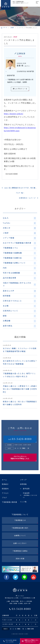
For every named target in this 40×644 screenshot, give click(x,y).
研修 (19, 316)
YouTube (19, 223)
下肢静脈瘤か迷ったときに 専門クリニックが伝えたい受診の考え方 (19, 375)
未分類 (19, 306)
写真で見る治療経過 (19, 273)
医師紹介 (5, 484)
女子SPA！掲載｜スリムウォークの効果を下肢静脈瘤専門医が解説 (20, 350)
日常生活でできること (19, 301)
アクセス (5, 493)
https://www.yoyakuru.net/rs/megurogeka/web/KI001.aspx (20, 129)
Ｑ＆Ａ (19, 218)
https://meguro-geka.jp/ (14, 114)
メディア (23, 480)
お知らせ (19, 228)
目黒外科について (19, 311)
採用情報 (19, 296)
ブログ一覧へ (20, 193)
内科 (19, 268)
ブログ (4, 498)
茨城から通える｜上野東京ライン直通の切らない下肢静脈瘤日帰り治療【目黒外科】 (20, 389)
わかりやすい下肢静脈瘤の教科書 (19, 243)
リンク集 (23, 502)
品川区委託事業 (19, 278)
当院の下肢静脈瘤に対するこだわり (19, 285)
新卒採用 (26, 489)
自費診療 (19, 321)
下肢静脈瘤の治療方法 (19, 258)
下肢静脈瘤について (20, 515)
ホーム (5, 28)
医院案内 (5, 489)
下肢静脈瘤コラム (19, 248)
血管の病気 (19, 326)
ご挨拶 (12, 28)
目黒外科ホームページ (27, 198)
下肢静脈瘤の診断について (19, 263)
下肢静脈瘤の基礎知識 (19, 253)
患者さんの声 (19, 291)
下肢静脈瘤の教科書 (9, 502)
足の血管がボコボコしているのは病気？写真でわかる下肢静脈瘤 (20, 363)
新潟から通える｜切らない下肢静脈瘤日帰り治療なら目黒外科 (20, 403)
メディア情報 (19, 238)
